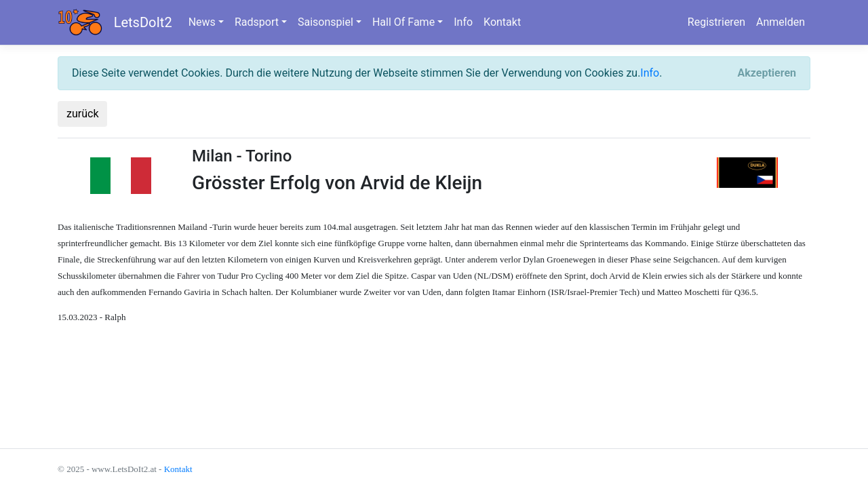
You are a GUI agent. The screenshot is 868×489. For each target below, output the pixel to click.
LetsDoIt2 (143, 22)
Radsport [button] (257, 22)
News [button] (202, 22)
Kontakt (502, 22)
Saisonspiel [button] (325, 22)
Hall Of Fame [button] (403, 22)
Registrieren (716, 22)
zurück (82, 114)
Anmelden (781, 22)
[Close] (767, 73)
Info (463, 22)
